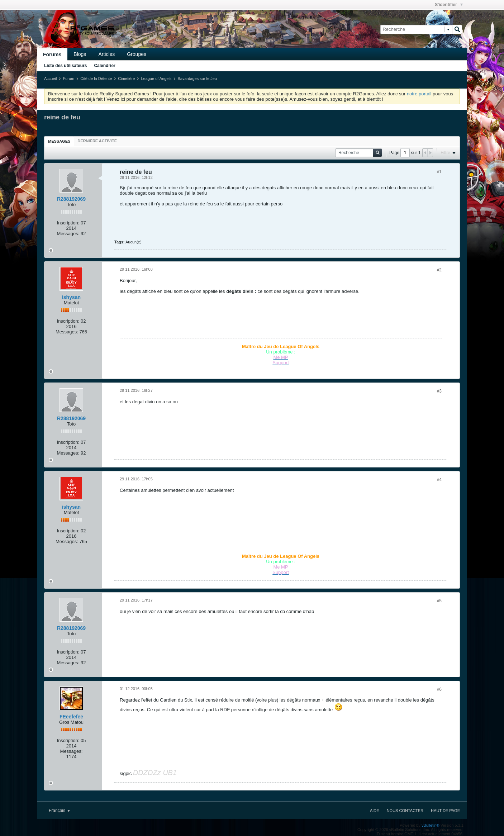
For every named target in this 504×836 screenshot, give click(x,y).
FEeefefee (71, 717)
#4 (439, 480)
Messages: (68, 234)
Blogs (80, 54)
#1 (439, 172)
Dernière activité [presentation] (97, 141)
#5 (439, 601)
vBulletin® (431, 825)
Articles (106, 54)
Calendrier (104, 66)
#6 (439, 689)
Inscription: (68, 223)
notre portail (419, 94)
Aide (375, 811)
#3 (439, 391)
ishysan (71, 297)
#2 (439, 270)
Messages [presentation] (59, 141)
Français (59, 811)
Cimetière (126, 79)
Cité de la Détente (96, 79)
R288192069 (71, 199)
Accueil (50, 79)
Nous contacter (405, 811)
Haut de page (445, 811)
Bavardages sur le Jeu (197, 79)
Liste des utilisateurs (65, 66)
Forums (52, 54)
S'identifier (449, 5)
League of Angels (156, 79)
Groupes (137, 54)
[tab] (59, 141)
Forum (68, 79)
